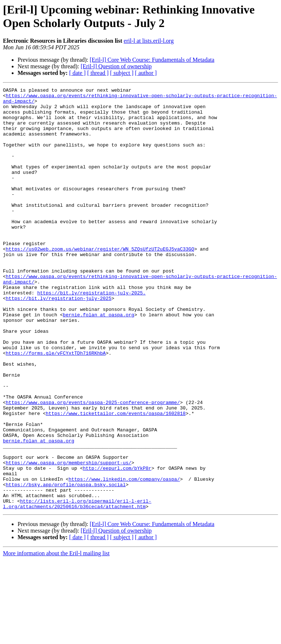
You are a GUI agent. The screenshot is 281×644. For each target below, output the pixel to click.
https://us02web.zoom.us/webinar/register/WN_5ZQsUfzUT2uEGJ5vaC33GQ (100, 282)
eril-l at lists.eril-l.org (149, 41)
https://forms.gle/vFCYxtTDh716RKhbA (56, 407)
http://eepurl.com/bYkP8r (117, 545)
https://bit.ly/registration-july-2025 (59, 341)
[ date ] (77, 73)
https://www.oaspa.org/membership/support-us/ (69, 538)
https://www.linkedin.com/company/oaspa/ (124, 558)
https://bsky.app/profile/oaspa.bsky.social (66, 564)
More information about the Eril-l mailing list (56, 638)
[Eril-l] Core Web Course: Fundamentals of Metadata (152, 60)
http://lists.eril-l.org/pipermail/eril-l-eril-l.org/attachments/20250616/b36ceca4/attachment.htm (77, 587)
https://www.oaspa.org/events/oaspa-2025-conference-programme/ (93, 466)
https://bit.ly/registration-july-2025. (91, 334)
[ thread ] (98, 73)
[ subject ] (122, 73)
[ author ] (146, 73)
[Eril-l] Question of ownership (116, 66)
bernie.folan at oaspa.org (99, 361)
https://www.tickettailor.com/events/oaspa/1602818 (116, 479)
